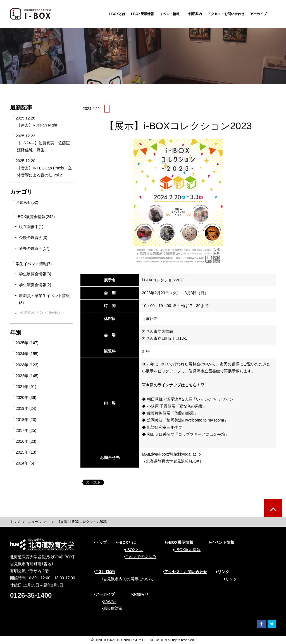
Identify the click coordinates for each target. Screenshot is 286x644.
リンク (229, 579)
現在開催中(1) (31, 227)
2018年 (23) (26, 420)
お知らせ (140, 594)
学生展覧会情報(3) (35, 274)
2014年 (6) (25, 463)
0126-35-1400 (31, 595)
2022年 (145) (27, 376)
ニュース (35, 522)
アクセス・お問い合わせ (226, 14)
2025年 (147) (27, 343)
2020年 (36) (26, 398)
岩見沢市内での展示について (126, 579)
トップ (15, 522)
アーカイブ (258, 14)
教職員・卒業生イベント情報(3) (44, 299)
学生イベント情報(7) (34, 264)
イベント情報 (170, 14)
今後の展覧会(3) (33, 238)
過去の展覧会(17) (34, 248)
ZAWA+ (107, 602)
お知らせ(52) (27, 202)
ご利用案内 (194, 14)
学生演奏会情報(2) (35, 285)
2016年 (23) (26, 441)
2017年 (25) (26, 430)
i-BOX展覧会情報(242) (35, 217)
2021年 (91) (26, 387)
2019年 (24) (26, 408)
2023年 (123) (27, 365)
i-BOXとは (117, 14)
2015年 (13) (26, 452)
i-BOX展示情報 (142, 14)
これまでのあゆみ (138, 557)
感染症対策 (110, 608)
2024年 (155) (27, 354)
